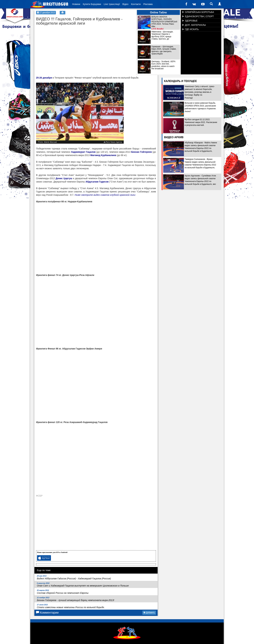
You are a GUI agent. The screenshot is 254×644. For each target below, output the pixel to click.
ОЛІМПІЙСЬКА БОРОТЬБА (199, 12)
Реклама (148, 4)
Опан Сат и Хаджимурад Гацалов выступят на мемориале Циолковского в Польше (83, 585)
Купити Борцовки (92, 4)
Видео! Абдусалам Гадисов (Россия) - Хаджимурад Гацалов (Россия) (74, 577)
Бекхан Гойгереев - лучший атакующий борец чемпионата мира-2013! (76, 599)
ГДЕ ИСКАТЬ (192, 29)
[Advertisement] (61, 48)
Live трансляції (112, 4)
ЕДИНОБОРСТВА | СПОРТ (199, 16)
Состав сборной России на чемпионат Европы (63, 592)
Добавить (149, 613)
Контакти (136, 4)
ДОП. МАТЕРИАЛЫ (195, 25)
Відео (125, 4)
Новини (76, 4)
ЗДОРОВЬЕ (191, 21)
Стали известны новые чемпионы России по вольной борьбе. (71, 606)
